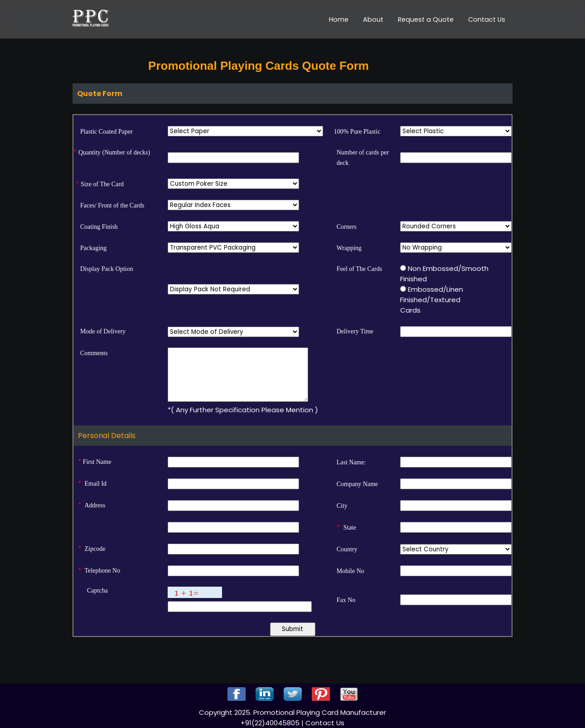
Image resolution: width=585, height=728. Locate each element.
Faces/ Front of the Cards (112, 205)
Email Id (96, 484)
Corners (347, 227)
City (342, 506)
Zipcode (95, 549)
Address (95, 505)
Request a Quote (426, 19)
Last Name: (351, 462)
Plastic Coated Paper (106, 132)
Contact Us (487, 19)
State (350, 528)
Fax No (346, 600)
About (373, 19)
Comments (94, 353)
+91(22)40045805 (271, 723)
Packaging (93, 248)
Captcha (97, 591)
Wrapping (349, 248)
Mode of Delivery (103, 331)
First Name (97, 462)
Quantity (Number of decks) (114, 152)
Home (339, 19)
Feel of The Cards (359, 269)
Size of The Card (102, 184)
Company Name (357, 484)
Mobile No (351, 571)
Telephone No (103, 571)
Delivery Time (355, 331)
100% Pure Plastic (357, 132)
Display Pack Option (107, 269)
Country (347, 549)
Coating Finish (99, 227)
